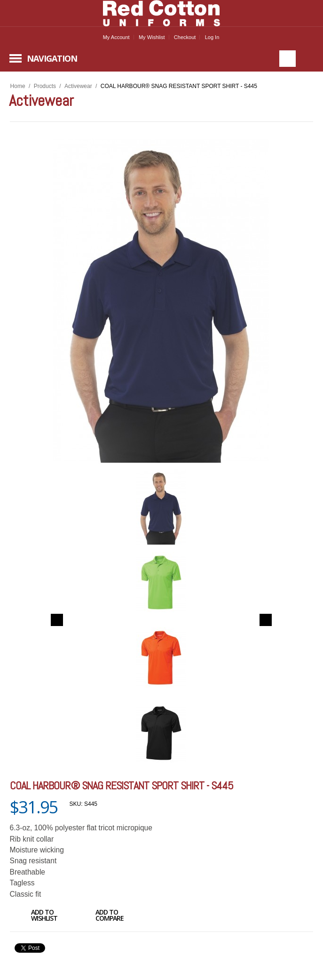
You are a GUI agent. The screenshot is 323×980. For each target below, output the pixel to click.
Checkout (185, 37)
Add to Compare (99, 916)
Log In (212, 37)
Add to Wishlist (34, 916)
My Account (116, 37)
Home (18, 86)
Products (45, 86)
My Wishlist (152, 37)
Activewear (78, 86)
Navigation (52, 58)
